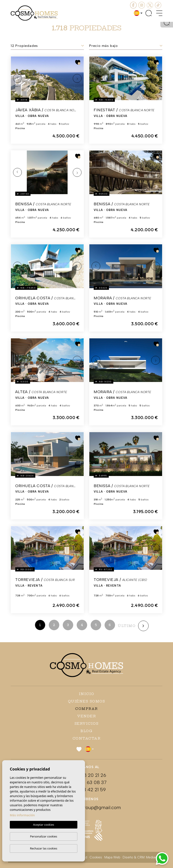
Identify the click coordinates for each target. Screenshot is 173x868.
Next (77, 78)
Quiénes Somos (87, 701)
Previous (17, 78)
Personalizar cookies (44, 836)
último (127, 626)
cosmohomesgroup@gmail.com (86, 807)
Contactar (87, 738)
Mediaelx (153, 857)
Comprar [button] (86, 709)
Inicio (87, 694)
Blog (86, 731)
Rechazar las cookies (43, 848)
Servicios (87, 723)
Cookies (96, 857)
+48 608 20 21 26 (86, 775)
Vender (86, 716)
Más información (22, 815)
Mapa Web (112, 857)
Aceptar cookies (44, 825)
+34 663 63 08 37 (86, 782)
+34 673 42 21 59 (86, 790)
